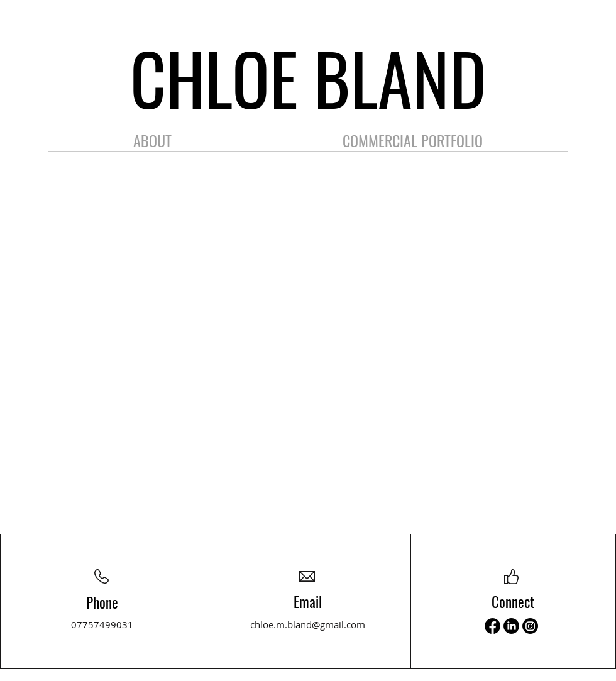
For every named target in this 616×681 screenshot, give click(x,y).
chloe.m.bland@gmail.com (308, 624)
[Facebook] (492, 626)
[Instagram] (530, 626)
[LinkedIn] (511, 626)
